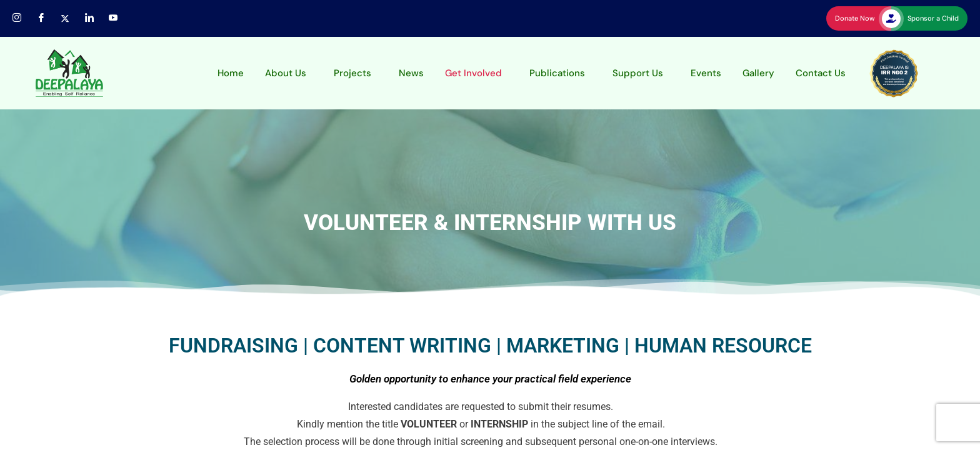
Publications (557, 73)
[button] (289, 73)
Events (706, 73)
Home (231, 73)
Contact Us (821, 73)
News (411, 73)
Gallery (758, 73)
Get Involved (473, 73)
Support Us (638, 73)
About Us (286, 73)
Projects (352, 73)
